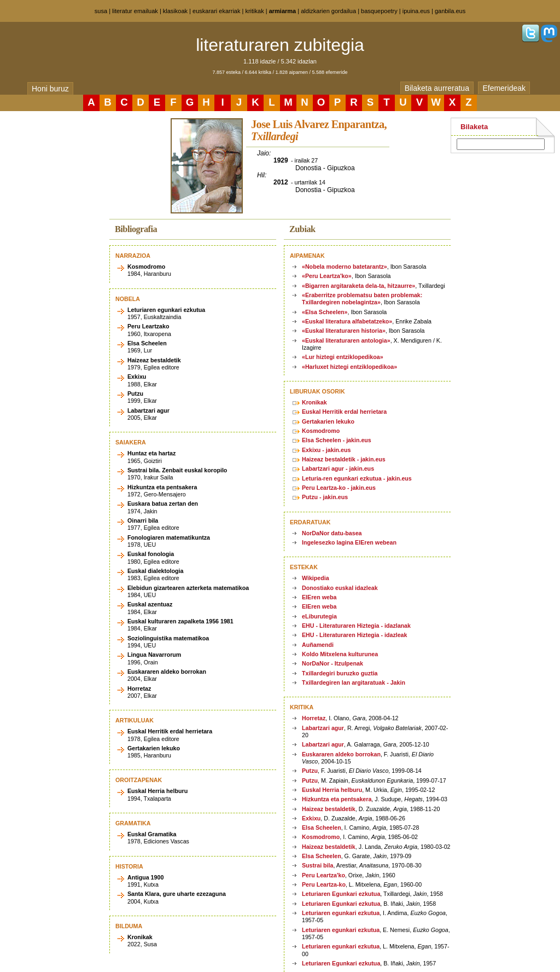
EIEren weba (319, 597)
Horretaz (314, 718)
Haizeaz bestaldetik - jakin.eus (344, 459)
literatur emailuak (135, 11)
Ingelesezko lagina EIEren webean (349, 542)
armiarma (283, 11)
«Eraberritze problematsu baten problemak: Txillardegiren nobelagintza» (362, 299)
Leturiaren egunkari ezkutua (341, 913)
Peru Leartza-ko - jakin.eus (339, 488)
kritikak (254, 11)
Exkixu (311, 818)
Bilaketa (474, 127)
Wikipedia (316, 578)
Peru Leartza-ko (324, 884)
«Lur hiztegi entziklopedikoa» (343, 357)
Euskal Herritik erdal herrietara (344, 412)
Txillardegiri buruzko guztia (340, 673)
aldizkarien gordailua (328, 11)
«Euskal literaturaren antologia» (346, 340)
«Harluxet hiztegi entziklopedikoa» (349, 367)
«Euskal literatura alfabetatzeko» (347, 321)
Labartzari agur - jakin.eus (338, 468)
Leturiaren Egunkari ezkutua (341, 894)
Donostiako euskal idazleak (340, 588)
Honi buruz (50, 89)
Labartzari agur (323, 728)
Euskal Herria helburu (332, 790)
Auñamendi (318, 645)
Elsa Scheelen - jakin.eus (337, 440)
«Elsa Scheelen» (325, 312)
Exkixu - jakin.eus (326, 450)
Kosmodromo (321, 431)
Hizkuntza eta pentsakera (337, 799)
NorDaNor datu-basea (332, 533)
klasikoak (175, 11)
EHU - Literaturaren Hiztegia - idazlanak (356, 626)
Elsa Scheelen (322, 828)
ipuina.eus (416, 11)
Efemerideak (504, 88)
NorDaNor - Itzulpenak (332, 663)
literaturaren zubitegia (280, 45)
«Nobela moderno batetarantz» (345, 267)
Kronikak (314, 402)
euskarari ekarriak (216, 11)
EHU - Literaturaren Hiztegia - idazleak (354, 635)
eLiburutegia (319, 616)
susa (101, 11)
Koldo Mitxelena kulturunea (340, 654)
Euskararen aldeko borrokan (341, 754)
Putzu (310, 771)
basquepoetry (379, 11)
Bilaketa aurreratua (437, 88)
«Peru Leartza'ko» (327, 276)
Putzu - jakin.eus (325, 497)
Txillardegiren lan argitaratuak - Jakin (354, 682)
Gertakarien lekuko (328, 421)
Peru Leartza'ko (323, 875)
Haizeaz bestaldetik (329, 809)
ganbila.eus (450, 11)
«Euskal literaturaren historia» (344, 331)
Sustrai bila (317, 865)
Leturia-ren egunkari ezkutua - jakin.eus (357, 478)
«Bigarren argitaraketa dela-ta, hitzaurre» (358, 286)
